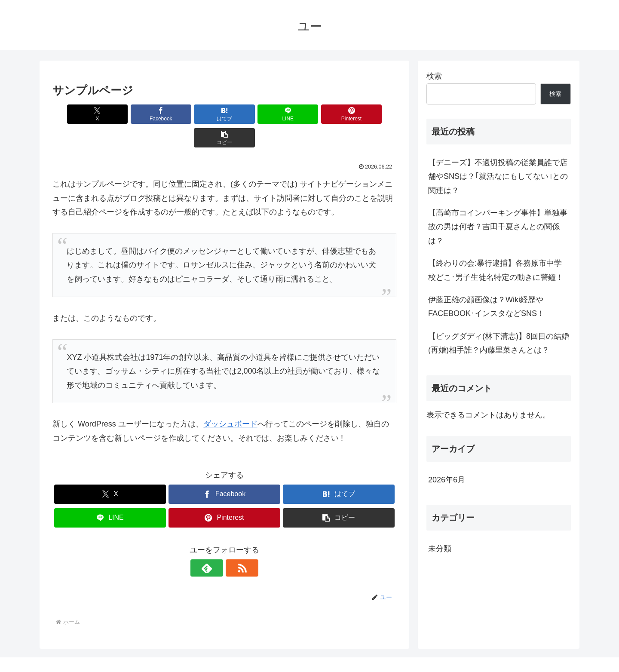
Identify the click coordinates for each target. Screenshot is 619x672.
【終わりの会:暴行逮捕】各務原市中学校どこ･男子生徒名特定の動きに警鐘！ (496, 270)
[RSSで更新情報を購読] (234, 544)
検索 (434, 76)
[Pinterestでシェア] (311, 114)
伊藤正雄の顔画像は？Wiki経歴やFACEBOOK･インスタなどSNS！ (486, 307)
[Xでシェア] (80, 114)
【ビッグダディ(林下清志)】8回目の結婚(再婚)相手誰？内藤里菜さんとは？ (499, 343)
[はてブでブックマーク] (196, 114)
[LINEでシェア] (253, 114)
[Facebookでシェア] (138, 114)
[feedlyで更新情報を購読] (215, 544)
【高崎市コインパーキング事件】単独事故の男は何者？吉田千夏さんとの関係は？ (498, 227)
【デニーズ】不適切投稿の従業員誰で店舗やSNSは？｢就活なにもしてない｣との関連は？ (498, 176)
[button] (369, 114)
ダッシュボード (230, 400)
